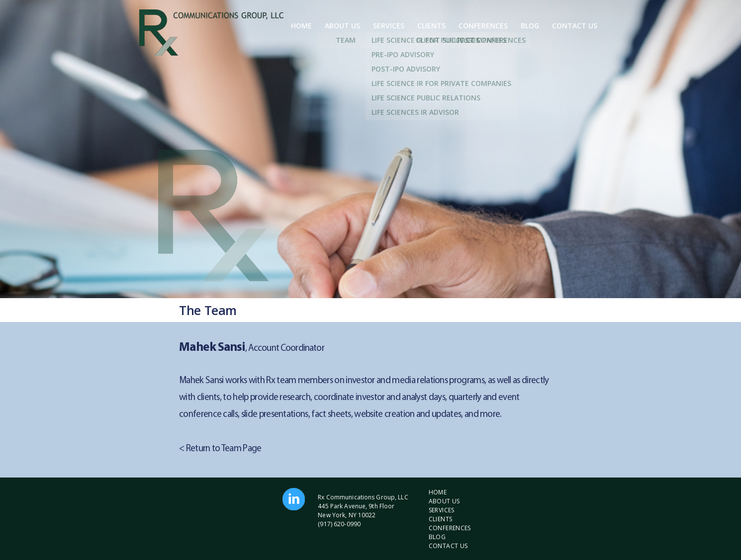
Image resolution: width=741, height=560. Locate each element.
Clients (431, 26)
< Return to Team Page (220, 449)
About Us (342, 26)
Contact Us (575, 26)
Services (389, 26)
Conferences (483, 26)
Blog (530, 26)
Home (301, 26)
